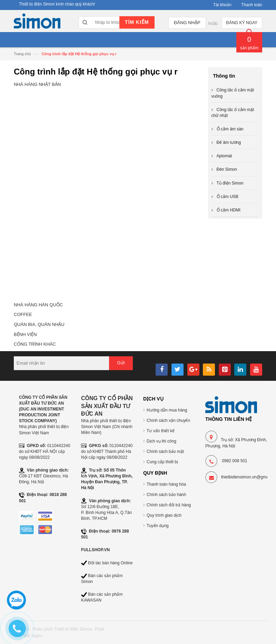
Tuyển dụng (158, 526)
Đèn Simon (227, 169)
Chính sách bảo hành (166, 495)
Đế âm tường (229, 142)
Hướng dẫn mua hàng (167, 410)
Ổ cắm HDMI (229, 210)
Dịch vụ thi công (161, 441)
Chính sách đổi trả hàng (169, 505)
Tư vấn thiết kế (161, 431)
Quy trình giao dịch (164, 515)
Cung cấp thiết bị (162, 462)
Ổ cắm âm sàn (230, 129)
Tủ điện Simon (230, 183)
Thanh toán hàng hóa (166, 484)
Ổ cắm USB (228, 197)
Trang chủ (22, 54)
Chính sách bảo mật (165, 452)
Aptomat (224, 156)
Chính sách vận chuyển (168, 420)
